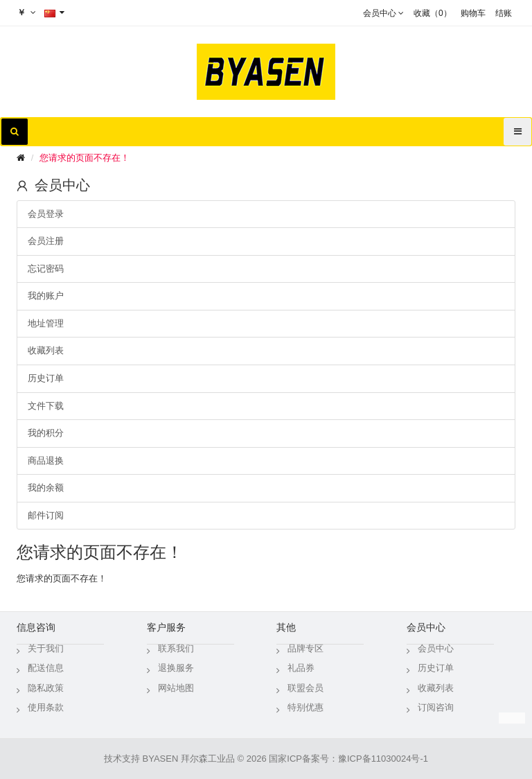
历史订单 (46, 378)
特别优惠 (305, 707)
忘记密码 (46, 269)
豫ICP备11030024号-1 (383, 759)
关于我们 (46, 648)
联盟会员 (305, 688)
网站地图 (176, 688)
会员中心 (436, 648)
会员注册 (46, 241)
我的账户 (46, 296)
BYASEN (161, 759)
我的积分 (46, 433)
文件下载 (46, 406)
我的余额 (46, 488)
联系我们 (176, 648)
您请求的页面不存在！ (85, 158)
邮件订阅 (46, 515)
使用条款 (46, 707)
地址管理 (46, 323)
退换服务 (176, 668)
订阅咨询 (436, 707)
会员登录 (46, 214)
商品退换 (46, 461)
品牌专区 (305, 648)
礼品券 (301, 668)
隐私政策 (46, 688)
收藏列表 (46, 350)
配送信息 (46, 668)
